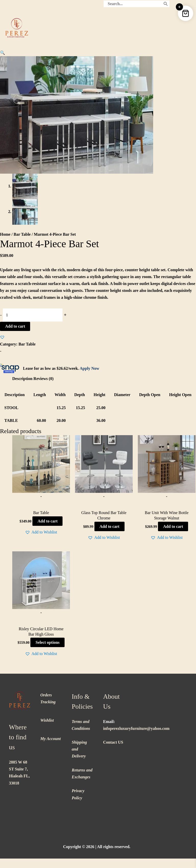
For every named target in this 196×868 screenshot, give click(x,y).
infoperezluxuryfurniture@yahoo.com (136, 728)
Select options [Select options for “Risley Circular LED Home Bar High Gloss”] (47, 642)
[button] (3, 53)
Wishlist (47, 720)
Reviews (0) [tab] (44, 379)
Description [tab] (22, 379)
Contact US (113, 742)
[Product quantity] (33, 315)
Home (5, 234)
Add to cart (15, 326)
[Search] (166, 4)
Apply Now (89, 368)
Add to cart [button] (47, 521)
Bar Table (22, 234)
